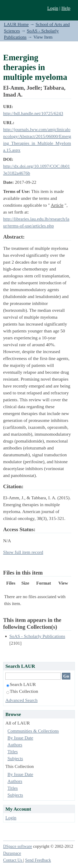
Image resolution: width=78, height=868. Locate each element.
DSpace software (18, 846)
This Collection (22, 691)
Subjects (15, 758)
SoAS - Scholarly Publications (37, 636)
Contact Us (13, 860)
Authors (15, 745)
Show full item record (23, 552)
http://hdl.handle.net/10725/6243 (33, 113)
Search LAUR (21, 684)
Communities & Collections (33, 731)
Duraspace (12, 853)
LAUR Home (16, 24)
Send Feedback (38, 860)
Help (66, 8)
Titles (13, 752)
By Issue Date (20, 738)
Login (53, 8)
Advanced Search (22, 700)
